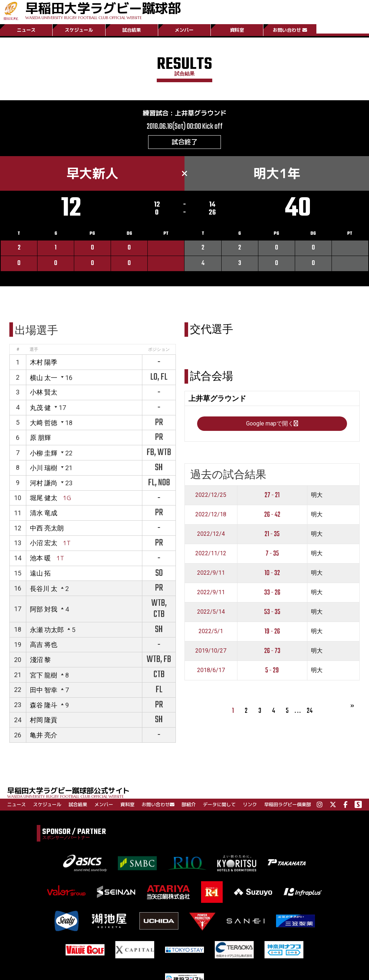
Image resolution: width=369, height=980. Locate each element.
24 (310, 711)
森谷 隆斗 (44, 705)
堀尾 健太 (44, 498)
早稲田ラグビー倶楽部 (288, 804)
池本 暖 (40, 558)
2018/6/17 (211, 670)
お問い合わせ (290, 30)
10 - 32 (272, 573)
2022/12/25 (211, 495)
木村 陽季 (44, 362)
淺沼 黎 (40, 660)
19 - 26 (272, 632)
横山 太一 (44, 378)
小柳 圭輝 (44, 453)
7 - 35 (272, 554)
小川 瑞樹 (44, 468)
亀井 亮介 (44, 735)
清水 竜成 (44, 513)
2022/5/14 (211, 612)
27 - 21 (272, 495)
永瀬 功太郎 (47, 630)
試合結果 (132, 30)
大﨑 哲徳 (44, 423)
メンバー (184, 30)
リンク (250, 804)
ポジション (159, 349)
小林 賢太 (44, 392)
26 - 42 (272, 515)
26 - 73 (272, 651)
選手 (34, 349)
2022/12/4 (211, 534)
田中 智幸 (44, 690)
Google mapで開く (272, 423)
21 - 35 (272, 534)
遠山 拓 (40, 573)
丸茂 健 (40, 408)
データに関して (219, 804)
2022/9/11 (211, 573)
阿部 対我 (44, 609)
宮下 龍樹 (44, 675)
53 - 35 (272, 612)
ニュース (26, 30)
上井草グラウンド (201, 113)
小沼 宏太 (44, 543)
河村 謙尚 (44, 483)
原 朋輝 (40, 438)
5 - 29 (272, 670)
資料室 (237, 30)
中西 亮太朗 (47, 528)
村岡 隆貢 (44, 720)
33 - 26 (272, 593)
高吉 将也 (44, 644)
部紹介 (189, 804)
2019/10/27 (211, 651)
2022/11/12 (211, 553)
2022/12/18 (211, 514)
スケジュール (79, 30)
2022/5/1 (211, 631)
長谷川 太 (44, 589)
